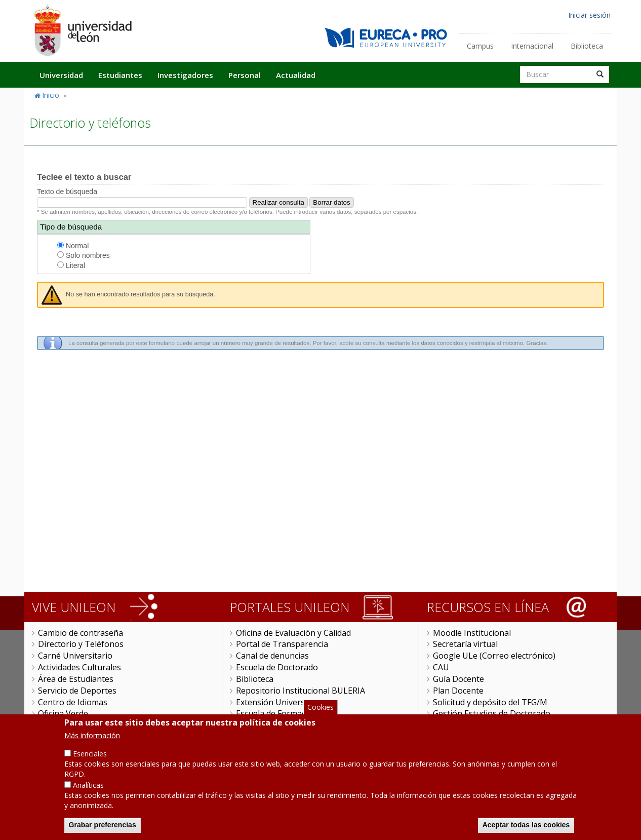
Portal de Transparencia (282, 644)
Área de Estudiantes (76, 679)
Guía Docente (458, 679)
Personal (245, 75)
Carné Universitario (75, 656)
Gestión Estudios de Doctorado (492, 713)
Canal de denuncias (272, 656)
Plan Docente (458, 691)
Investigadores (185, 75)
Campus (480, 46)
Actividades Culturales (79, 667)
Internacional (532, 46)
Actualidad (296, 75)
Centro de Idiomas (73, 702)
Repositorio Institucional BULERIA (301, 691)
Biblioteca (587, 46)
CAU (441, 667)
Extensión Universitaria (280, 702)
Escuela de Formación (277, 713)
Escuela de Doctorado (277, 667)
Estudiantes (120, 75)
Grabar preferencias (103, 826)
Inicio (51, 95)
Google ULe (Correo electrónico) (494, 656)
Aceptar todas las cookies (526, 826)
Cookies (320, 708)
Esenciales (90, 755)
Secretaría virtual (465, 644)
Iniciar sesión (589, 15)
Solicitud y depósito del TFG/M (490, 702)
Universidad (61, 75)
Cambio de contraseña (81, 633)
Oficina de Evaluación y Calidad (293, 633)
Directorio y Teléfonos (81, 644)
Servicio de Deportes (77, 691)
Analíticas (88, 786)
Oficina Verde (63, 713)
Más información (92, 736)
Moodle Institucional (472, 633)
